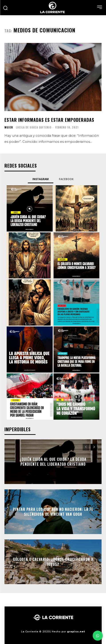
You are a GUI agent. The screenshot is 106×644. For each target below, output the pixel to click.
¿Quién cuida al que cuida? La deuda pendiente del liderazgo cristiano (53, 462)
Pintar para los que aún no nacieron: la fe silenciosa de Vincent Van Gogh (53, 512)
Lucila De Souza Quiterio (34, 127)
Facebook (66, 179)
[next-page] (94, 447)
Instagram (41, 179)
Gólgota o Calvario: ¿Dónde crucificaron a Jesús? (53, 562)
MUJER (9, 127)
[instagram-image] (30, 208)
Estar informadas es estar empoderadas (49, 120)
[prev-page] (86, 447)
